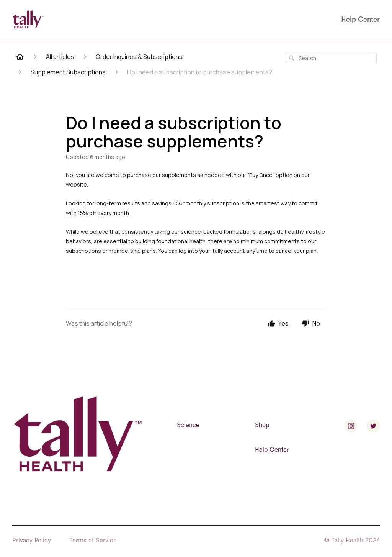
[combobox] (331, 58)
